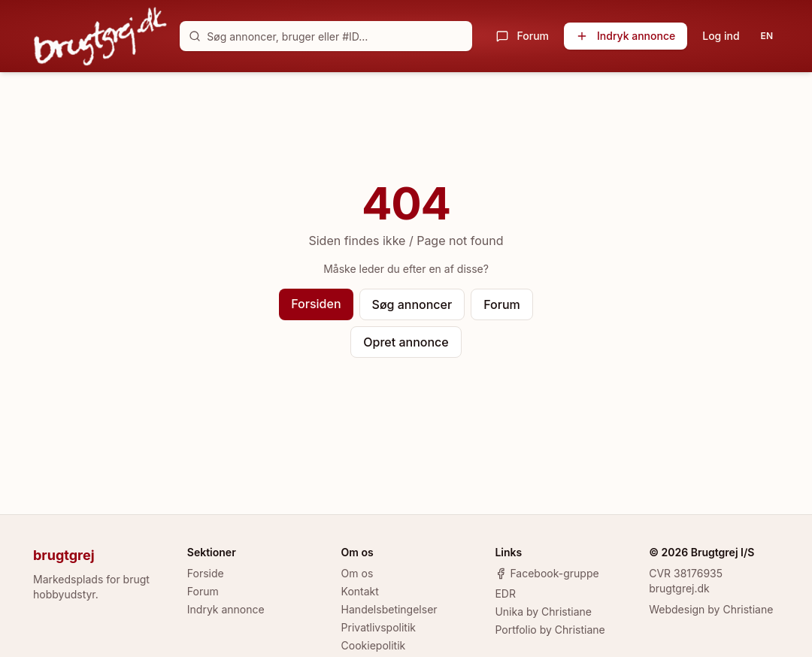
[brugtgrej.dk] (100, 36)
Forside (206, 573)
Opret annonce (406, 342)
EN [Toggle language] (767, 36)
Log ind (721, 36)
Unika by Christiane (543, 612)
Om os (358, 573)
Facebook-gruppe (547, 573)
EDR (505, 593)
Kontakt (360, 591)
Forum (523, 36)
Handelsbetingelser (389, 609)
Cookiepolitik (374, 645)
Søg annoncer (412, 304)
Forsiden (316, 304)
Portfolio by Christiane (550, 630)
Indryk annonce (626, 36)
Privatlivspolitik (379, 627)
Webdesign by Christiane (711, 609)
